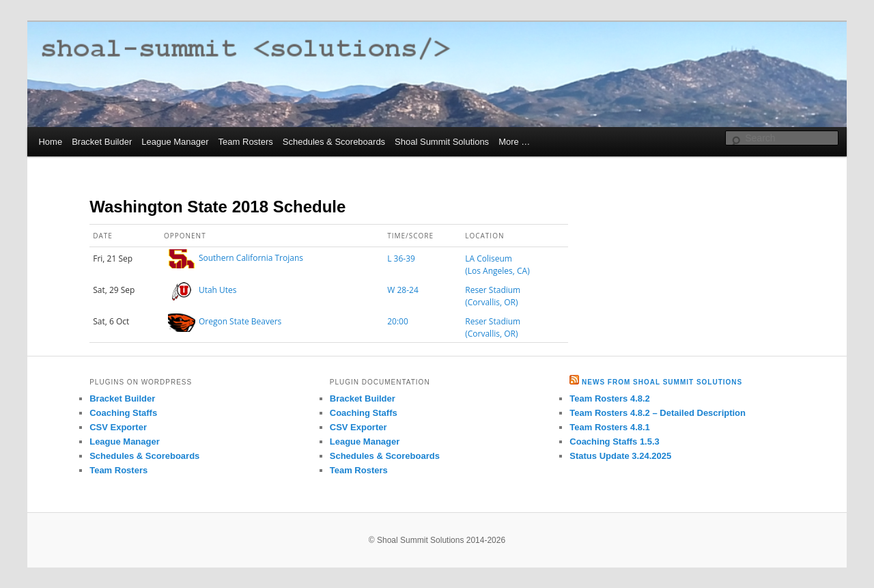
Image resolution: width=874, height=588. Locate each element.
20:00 (398, 321)
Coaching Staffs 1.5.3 (614, 442)
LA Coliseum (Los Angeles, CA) (497, 265)
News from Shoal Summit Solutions (662, 382)
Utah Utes (218, 290)
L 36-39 (401, 258)
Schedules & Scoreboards (334, 142)
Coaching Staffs (123, 413)
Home (50, 142)
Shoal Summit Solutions (442, 142)
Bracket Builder (102, 142)
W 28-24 (403, 290)
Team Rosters (246, 142)
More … (514, 142)
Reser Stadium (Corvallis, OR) (493, 296)
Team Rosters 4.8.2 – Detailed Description (658, 413)
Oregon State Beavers (240, 321)
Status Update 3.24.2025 (620, 456)
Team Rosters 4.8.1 (610, 427)
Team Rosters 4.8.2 (610, 398)
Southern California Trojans (251, 258)
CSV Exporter (118, 427)
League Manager (175, 142)
